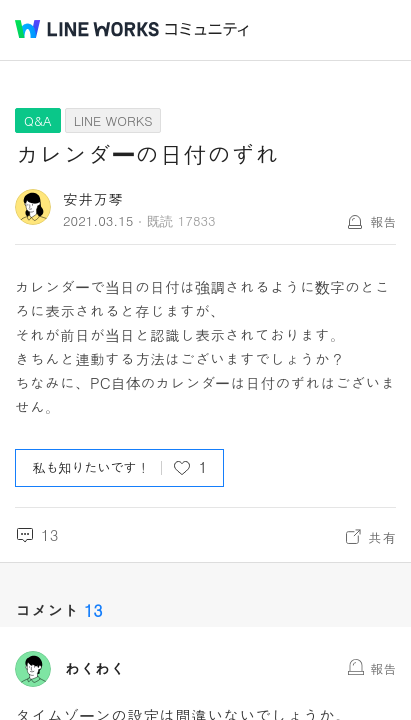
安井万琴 (93, 198)
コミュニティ (207, 29)
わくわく (95, 669)
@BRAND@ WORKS (87, 29)
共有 (382, 537)
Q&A (38, 120)
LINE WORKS (113, 120)
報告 (383, 221)
